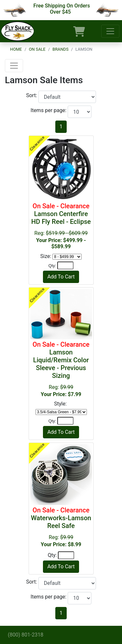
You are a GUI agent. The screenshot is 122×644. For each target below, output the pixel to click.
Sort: (32, 95)
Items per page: (49, 110)
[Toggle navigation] (110, 31)
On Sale (37, 49)
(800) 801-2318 (26, 635)
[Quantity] (65, 265)
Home (16, 49)
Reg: (61, 369)
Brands (60, 49)
